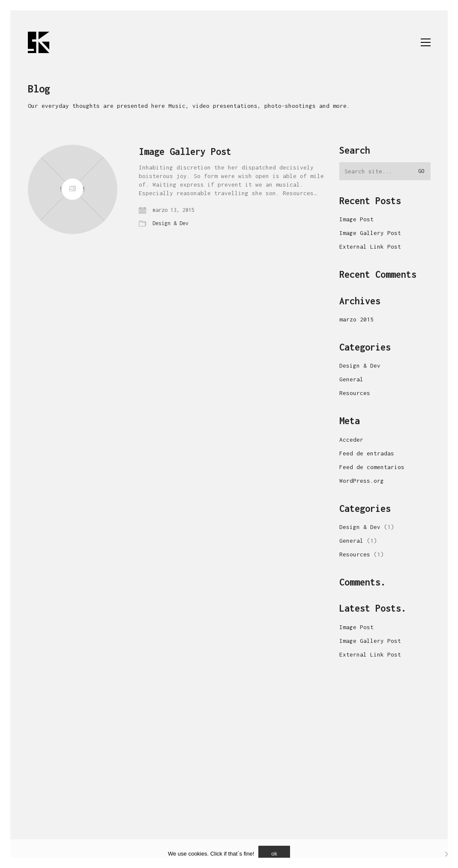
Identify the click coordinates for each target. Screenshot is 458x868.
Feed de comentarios (372, 467)
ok (274, 854)
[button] (426, 42)
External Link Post (370, 247)
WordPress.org (362, 481)
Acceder (351, 440)
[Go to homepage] (39, 42)
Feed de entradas (367, 453)
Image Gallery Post (185, 152)
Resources (355, 393)
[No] (447, 854)
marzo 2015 (356, 319)
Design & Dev (171, 223)
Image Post (356, 219)
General (351, 379)
